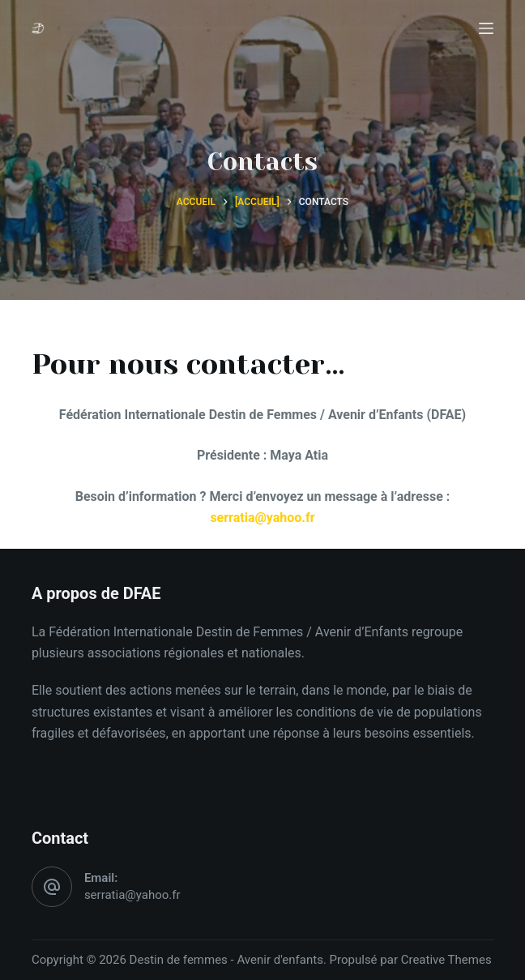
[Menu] (486, 28)
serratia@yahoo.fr (132, 895)
